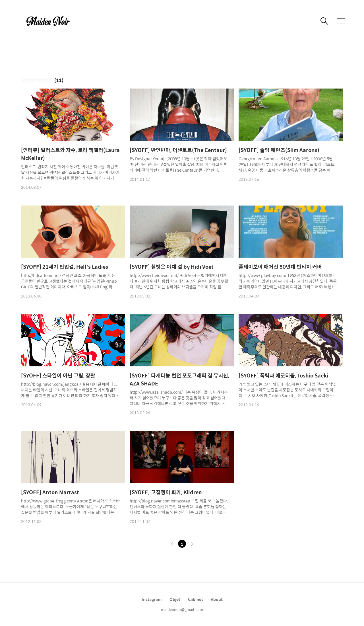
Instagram (152, 599)
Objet (175, 599)
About (217, 599)
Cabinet (196, 599)
